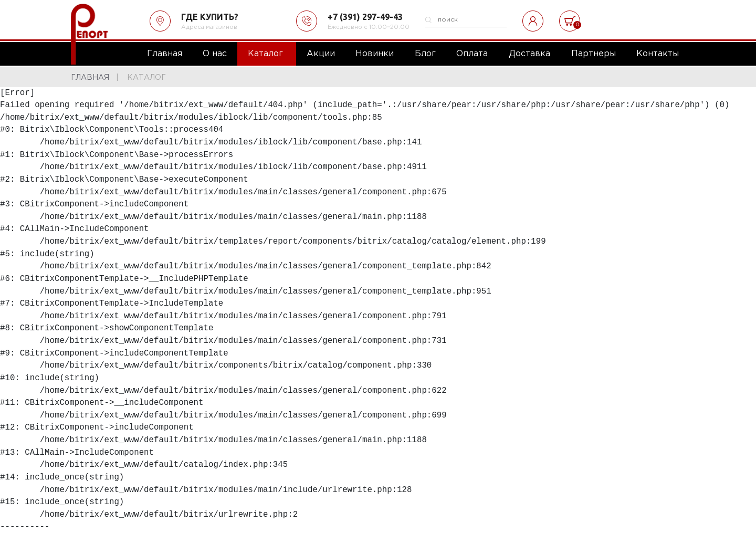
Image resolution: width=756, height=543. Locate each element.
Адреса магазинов (209, 27)
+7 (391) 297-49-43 (365, 17)
